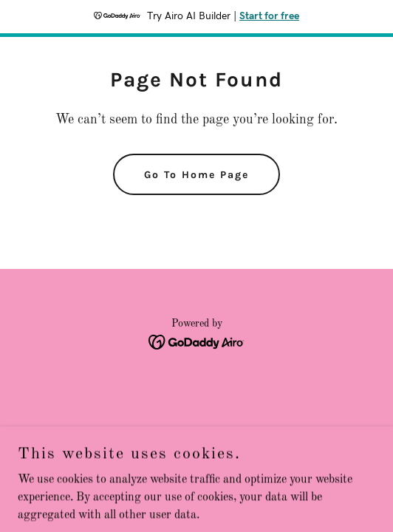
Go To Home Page (196, 175)
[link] (197, 342)
